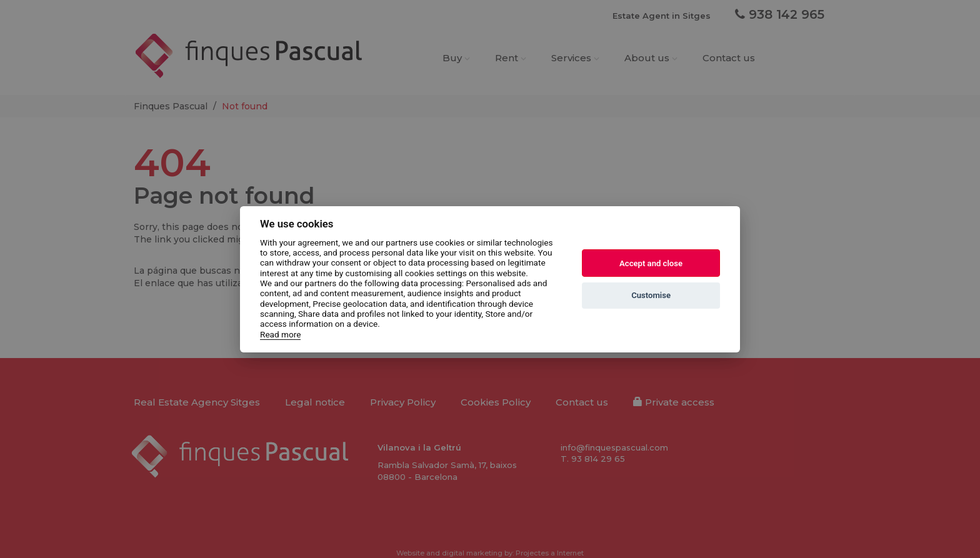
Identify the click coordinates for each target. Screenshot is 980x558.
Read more (280, 334)
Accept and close (651, 263)
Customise (651, 295)
